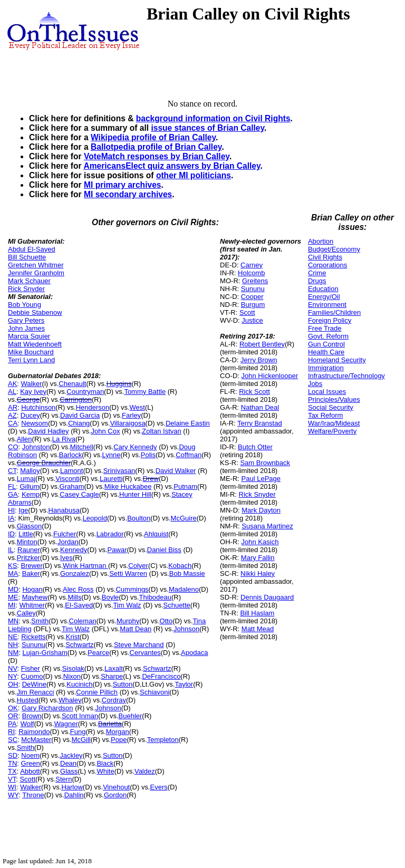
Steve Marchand (139, 645)
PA (12, 724)
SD (13, 755)
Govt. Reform (328, 336)
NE (13, 637)
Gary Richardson (47, 708)
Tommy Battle (145, 392)
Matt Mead (258, 629)
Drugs (317, 281)
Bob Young (25, 305)
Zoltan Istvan (161, 431)
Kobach (180, 566)
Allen (25, 439)
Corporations (327, 265)
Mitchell (82, 447)
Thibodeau (155, 597)
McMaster (36, 740)
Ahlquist (156, 534)
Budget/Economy (334, 249)
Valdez (145, 771)
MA (13, 573)
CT (12, 471)
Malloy (30, 471)
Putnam (185, 486)
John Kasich (260, 542)
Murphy (128, 621)
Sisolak (73, 668)
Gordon (115, 795)
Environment (327, 305)
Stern (64, 779)
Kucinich (79, 684)
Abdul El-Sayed (32, 249)
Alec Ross (78, 589)
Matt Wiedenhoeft (35, 344)
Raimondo (34, 732)
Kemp (31, 494)
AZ (12, 415)
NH (13, 645)
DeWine (34, 684)
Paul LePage (261, 479)
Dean (68, 763)
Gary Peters (26, 320)
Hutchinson (38, 407)
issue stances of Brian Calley (208, 128)
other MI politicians (194, 175)
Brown (32, 716)
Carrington (76, 399)
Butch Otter (255, 447)
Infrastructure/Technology (346, 376)
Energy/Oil (324, 297)
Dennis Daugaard (267, 597)
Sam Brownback (265, 463)
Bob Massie (187, 573)
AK (12, 384)
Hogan (32, 589)
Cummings (132, 589)
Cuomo (32, 676)
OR (13, 716)
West (137, 407)
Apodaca (194, 653)
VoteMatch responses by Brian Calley (157, 156)
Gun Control (326, 344)
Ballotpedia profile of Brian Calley (156, 147)
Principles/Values (334, 399)
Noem (30, 755)
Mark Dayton (261, 510)
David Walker (176, 471)
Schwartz (79, 645)
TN (12, 763)
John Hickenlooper (270, 376)
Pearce (98, 653)
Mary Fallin (258, 558)
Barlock (70, 455)
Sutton (123, 684)
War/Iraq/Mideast (334, 423)
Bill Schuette (27, 257)
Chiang (79, 423)
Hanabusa (64, 510)
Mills (74, 597)
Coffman (189, 455)
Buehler (131, 716)
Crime (317, 273)
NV (13, 668)
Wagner (66, 724)
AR (13, 407)
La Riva (64, 439)
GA (13, 494)
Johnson (186, 629)
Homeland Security (337, 360)
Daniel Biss (164, 550)
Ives (66, 558)
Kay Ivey (33, 392)
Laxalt (114, 668)
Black (105, 763)
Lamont (71, 471)
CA (13, 423)
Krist (73, 637)
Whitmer (32, 605)
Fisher (31, 668)
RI (11, 732)
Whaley (70, 700)
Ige (23, 510)
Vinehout (116, 787)
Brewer (32, 566)
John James (26, 328)
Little (26, 534)
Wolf (27, 724)
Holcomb (251, 273)
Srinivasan (119, 471)
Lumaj (26, 479)
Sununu (33, 645)
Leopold (95, 518)
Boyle (110, 597)
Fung (78, 732)
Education (323, 289)
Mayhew (35, 597)
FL (12, 486)
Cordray (114, 700)
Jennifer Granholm (36, 273)
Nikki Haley (258, 573)
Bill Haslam (257, 613)
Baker (31, 573)
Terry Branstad (260, 423)
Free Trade (325, 328)
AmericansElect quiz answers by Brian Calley (172, 166)
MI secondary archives (128, 194)
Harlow (72, 787)
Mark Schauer (29, 281)
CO (13, 447)
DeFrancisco (161, 676)
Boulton (139, 518)
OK (13, 708)
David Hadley (48, 431)
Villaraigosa (128, 423)
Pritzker (28, 558)
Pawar (117, 550)
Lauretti (111, 479)
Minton (27, 542)
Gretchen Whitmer (36, 265)
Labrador (110, 534)
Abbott (30, 771)
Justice (252, 320)
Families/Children (334, 312)
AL (12, 392)
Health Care (326, 352)
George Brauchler (44, 463)
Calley (26, 613)
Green (31, 763)
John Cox (106, 431)
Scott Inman (80, 716)
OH (13, 684)
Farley (131, 415)
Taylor (184, 684)
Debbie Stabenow (35, 312)
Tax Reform (325, 415)
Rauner (29, 550)
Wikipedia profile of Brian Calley (153, 137)
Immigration (326, 368)
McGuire (184, 518)
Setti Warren (128, 573)
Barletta (110, 724)
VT (12, 779)
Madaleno (184, 589)
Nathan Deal (260, 407)
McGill (81, 740)
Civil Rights (325, 257)
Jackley (71, 755)
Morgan (118, 732)
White (105, 771)
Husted (28, 700)
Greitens (255, 281)
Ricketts (33, 637)
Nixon (72, 676)
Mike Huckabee (128, 486)
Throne (33, 795)
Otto (166, 621)
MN (13, 621)
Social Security (331, 407)
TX (12, 771)
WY (13, 795)
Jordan (68, 542)
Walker (32, 384)
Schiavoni (155, 692)
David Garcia (80, 415)
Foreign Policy (330, 320)
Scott (27, 779)
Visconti (67, 479)
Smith (40, 621)
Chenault (72, 384)
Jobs (315, 384)
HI (11, 510)
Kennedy (74, 550)
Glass (69, 771)
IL (11, 550)
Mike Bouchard (31, 352)
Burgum (253, 305)
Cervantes (145, 653)
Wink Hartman (85, 566)
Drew (151, 479)
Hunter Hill (135, 494)
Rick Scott (254, 392)
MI (12, 605)
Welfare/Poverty (332, 431)
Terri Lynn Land (31, 360)
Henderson (93, 407)
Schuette (177, 605)
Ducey (30, 415)
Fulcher (65, 534)
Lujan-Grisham (45, 653)
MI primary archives (122, 185)
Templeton (163, 740)
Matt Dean (136, 629)
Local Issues (327, 392)
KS (12, 566)
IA (11, 518)
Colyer (138, 566)
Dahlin (74, 795)
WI (12, 787)
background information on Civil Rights (213, 118)
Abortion (321, 241)
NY (12, 676)
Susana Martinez (267, 526)
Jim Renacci (36, 692)
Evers (159, 787)
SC (13, 740)
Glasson (30, 526)
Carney (252, 265)
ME (13, 597)
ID (11, 534)
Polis (148, 455)
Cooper (252, 297)
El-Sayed (79, 605)
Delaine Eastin (188, 423)
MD (13, 589)
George (28, 399)
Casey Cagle (79, 494)
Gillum (29, 486)
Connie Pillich (97, 692)
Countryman (85, 392)
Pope (119, 740)
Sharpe (112, 676)
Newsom (35, 423)
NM (13, 653)
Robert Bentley (262, 344)
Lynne (112, 455)
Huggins (119, 384)
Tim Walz (127, 605)
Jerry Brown (259, 360)
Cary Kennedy (135, 447)
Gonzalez (75, 573)
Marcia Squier (29, 336)
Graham (72, 486)
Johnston (36, 447)
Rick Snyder (26, 289)
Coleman (83, 621)
